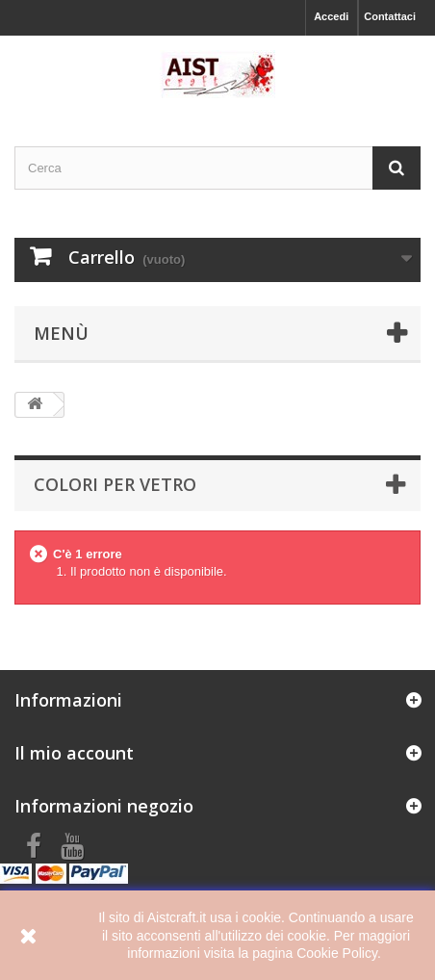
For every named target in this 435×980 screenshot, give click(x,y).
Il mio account (74, 753)
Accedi (331, 16)
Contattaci (390, 16)
